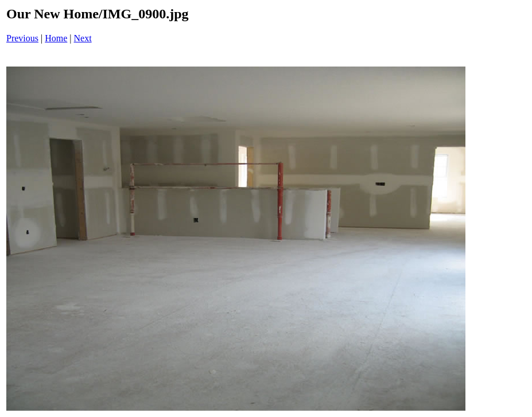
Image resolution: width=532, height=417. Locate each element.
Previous (22, 38)
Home (56, 38)
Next (83, 38)
